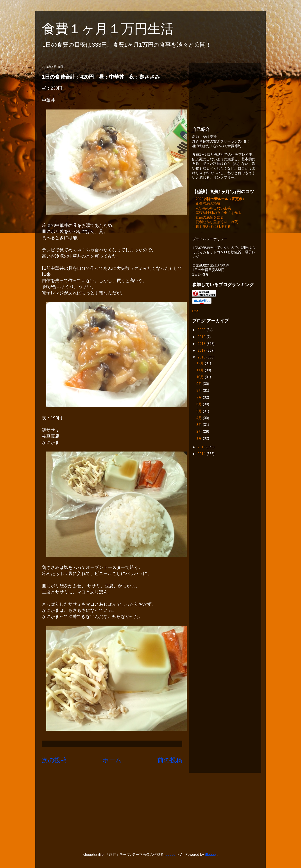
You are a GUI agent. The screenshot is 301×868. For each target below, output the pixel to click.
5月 (200, 412)
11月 (201, 371)
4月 (200, 418)
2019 (202, 337)
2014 (202, 454)
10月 (201, 377)
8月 (200, 391)
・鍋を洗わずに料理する (211, 227)
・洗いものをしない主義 (211, 209)
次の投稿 (54, 760)
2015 (202, 447)
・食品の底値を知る (208, 218)
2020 (202, 330)
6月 (200, 405)
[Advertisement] (225, 94)
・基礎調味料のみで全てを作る (217, 213)
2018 (202, 344)
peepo (171, 855)
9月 (200, 384)
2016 (202, 358)
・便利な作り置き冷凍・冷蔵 (215, 222)
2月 (200, 432)
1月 (200, 439)
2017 (202, 351)
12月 (201, 364)
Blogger (211, 855)
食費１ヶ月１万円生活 (114, 29)
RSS (196, 311)
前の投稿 (170, 760)
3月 (200, 425)
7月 (200, 398)
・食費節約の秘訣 (206, 204)
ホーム (112, 760)
